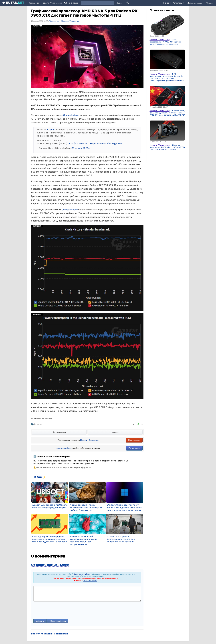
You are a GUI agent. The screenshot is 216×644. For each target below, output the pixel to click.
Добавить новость (195, 3)
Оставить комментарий (50, 565)
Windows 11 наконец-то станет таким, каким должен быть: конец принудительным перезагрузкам (125, 508)
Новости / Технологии (52, 3)
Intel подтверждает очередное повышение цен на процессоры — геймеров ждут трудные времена (50, 539)
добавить (40, 621)
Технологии (34, 3)
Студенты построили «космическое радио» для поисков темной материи (121, 539)
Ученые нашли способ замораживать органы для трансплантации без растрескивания (83, 540)
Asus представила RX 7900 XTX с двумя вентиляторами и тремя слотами (165, 42)
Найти (119, 3)
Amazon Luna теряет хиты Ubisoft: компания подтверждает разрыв (50, 506)
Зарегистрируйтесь (64, 448)
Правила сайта (90, 581)
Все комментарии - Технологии (49, 634)
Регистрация (134, 448)
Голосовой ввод (58, 621)
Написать (115, 432)
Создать (209, 3)
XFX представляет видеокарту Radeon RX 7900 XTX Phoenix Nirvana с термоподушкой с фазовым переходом (167, 77)
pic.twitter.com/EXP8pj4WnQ (107, 144)
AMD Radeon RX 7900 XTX (42, 418)
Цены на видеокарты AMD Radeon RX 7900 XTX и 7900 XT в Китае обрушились (168, 147)
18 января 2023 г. (81, 148)
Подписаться (134, 440)
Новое (37, 477)
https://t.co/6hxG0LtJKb (80, 144)
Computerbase (71, 115)
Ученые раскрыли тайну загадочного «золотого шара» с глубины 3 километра (86, 508)
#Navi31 (51, 130)
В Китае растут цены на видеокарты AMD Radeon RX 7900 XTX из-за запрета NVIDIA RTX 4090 (168, 113)
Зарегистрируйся (81, 574)
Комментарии (71, 3)
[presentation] (57, 610)
